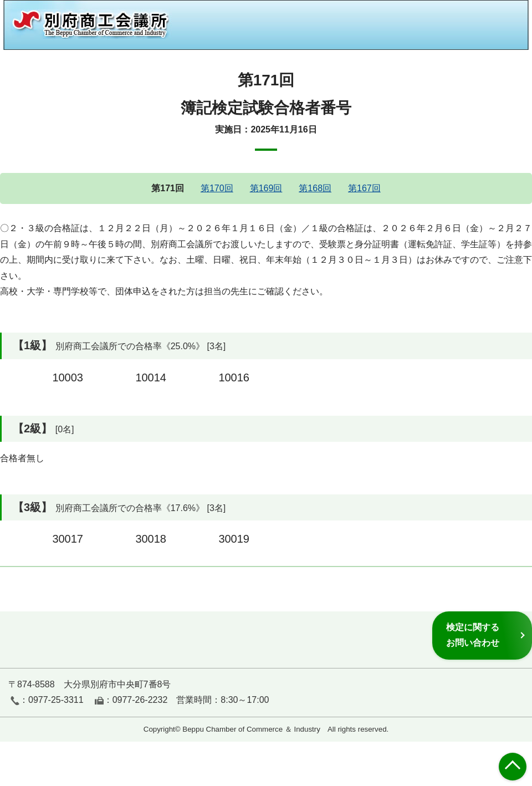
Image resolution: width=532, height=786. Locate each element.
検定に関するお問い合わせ (473, 635)
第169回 (266, 188)
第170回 (217, 188)
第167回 (364, 188)
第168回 (315, 188)
